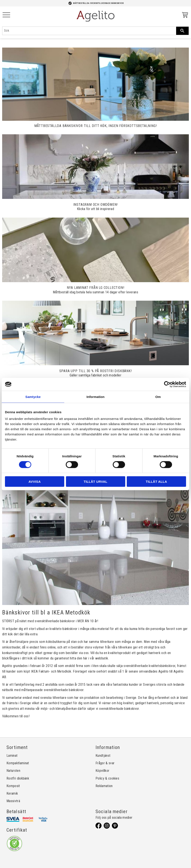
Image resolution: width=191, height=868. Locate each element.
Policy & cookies (107, 778)
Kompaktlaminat (18, 763)
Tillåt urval (95, 482)
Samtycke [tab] (33, 397)
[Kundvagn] (184, 16)
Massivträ (13, 801)
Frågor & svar (105, 763)
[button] (6, 15)
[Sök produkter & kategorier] (89, 31)
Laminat (12, 756)
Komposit (13, 786)
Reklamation (104, 786)
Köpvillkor (102, 771)
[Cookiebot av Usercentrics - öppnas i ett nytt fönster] (167, 384)
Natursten (13, 771)
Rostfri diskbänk (18, 778)
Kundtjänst (103, 756)
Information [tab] (95, 397)
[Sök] (182, 31)
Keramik (12, 793)
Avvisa (35, 482)
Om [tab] (158, 397)
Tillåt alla (156, 482)
